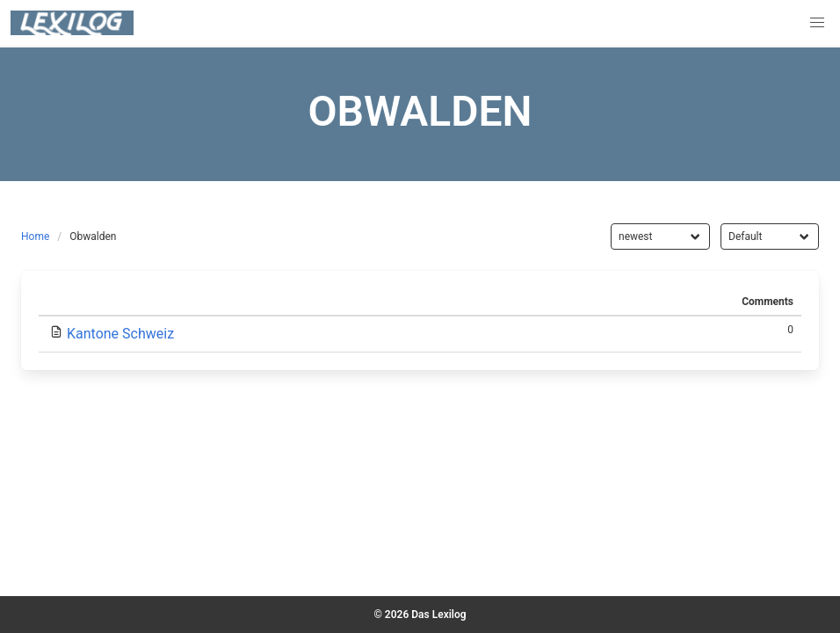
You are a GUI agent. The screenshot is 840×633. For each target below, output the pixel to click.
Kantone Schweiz (120, 334)
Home (35, 236)
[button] (817, 23)
